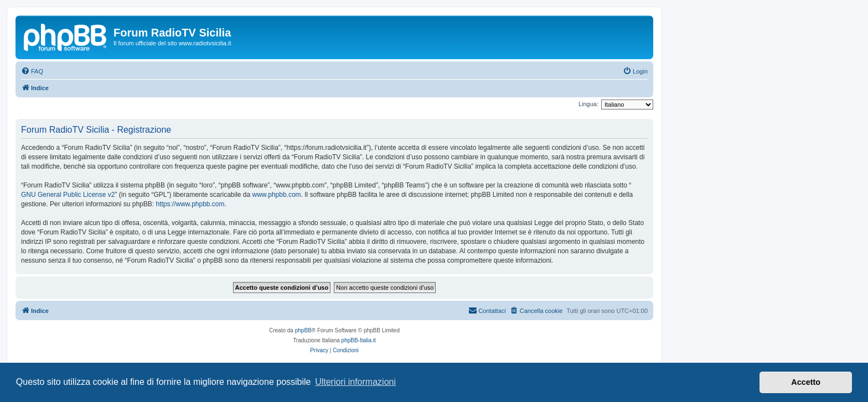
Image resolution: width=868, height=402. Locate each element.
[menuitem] (32, 71)
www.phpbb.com (277, 195)
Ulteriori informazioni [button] (355, 382)
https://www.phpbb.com (190, 204)
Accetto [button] (806, 382)
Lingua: (588, 104)
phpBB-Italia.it (359, 340)
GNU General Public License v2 (68, 195)
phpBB (303, 330)
